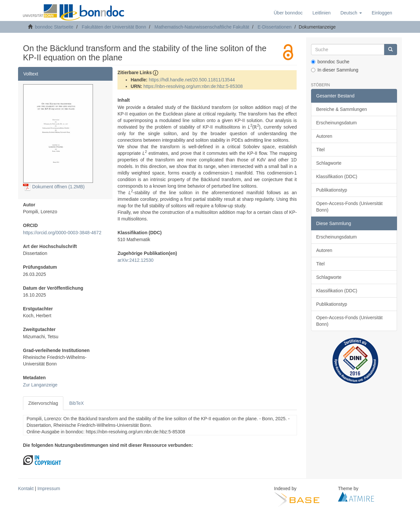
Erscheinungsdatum (337, 123)
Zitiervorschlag (43, 403)
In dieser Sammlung (335, 70)
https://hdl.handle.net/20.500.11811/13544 (192, 80)
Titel (321, 150)
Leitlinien (321, 13)
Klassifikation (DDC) (337, 176)
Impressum (49, 488)
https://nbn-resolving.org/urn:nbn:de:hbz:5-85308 (193, 86)
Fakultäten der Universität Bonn (114, 27)
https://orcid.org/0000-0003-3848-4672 (62, 233)
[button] (351, 13)
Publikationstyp (332, 190)
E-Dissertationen (275, 27)
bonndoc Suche (330, 62)
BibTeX (76, 403)
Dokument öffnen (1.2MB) (54, 187)
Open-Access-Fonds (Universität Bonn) (349, 207)
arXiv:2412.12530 (136, 260)
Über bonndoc (288, 13)
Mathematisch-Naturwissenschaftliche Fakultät (202, 27)
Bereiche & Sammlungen (342, 109)
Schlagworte (329, 163)
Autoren (324, 136)
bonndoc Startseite (54, 27)
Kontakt (26, 488)
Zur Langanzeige (40, 385)
